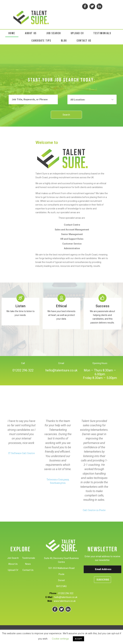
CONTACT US (84, 41)
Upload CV (13, 570)
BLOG (64, 41)
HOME (12, 33)
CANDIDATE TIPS (41, 41)
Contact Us (28, 570)
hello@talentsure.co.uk (61, 370)
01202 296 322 (23, 370)
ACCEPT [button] (78, 639)
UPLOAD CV (77, 33)
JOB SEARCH (54, 33)
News (28, 564)
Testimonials (29, 558)
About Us (13, 564)
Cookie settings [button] (60, 639)
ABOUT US (31, 33)
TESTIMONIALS (102, 33)
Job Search (13, 558)
